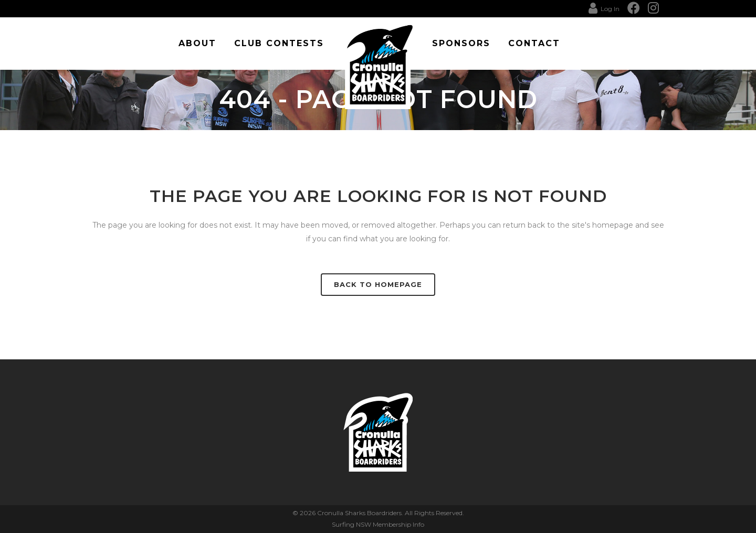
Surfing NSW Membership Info (378, 524)
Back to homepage (378, 284)
